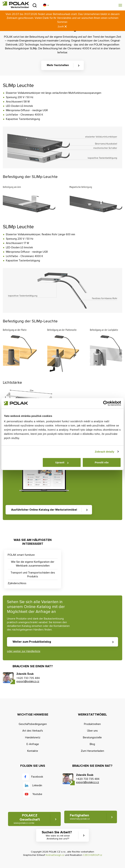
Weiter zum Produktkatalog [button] (32, 642)
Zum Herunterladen (92, 751)
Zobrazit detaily (105, 452)
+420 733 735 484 (28, 678)
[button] (46, 5)
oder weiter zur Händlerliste (24, 651)
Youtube (37, 794)
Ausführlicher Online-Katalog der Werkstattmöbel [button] (44, 510)
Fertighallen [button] (80, 817)
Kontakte (33, 751)
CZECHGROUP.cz (93, 855)
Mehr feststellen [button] (58, 65)
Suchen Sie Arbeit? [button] (58, 835)
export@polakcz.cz (28, 681)
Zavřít (62, 27)
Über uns (92, 731)
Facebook (37, 777)
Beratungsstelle (92, 737)
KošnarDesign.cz (55, 855)
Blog (92, 744)
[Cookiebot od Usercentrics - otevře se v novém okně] (106, 403)
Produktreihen (92, 724)
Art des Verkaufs (33, 731)
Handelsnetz (33, 737)
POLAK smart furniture (21, 555)
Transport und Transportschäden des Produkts (33, 575)
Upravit (62, 462)
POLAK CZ (16, 3)
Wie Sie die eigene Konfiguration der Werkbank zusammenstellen (33, 564)
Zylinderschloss (17, 583)
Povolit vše (102, 462)
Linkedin (37, 785)
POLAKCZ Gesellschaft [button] (27, 819)
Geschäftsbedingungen (33, 724)
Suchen (35, 5)
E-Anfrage (33, 744)
